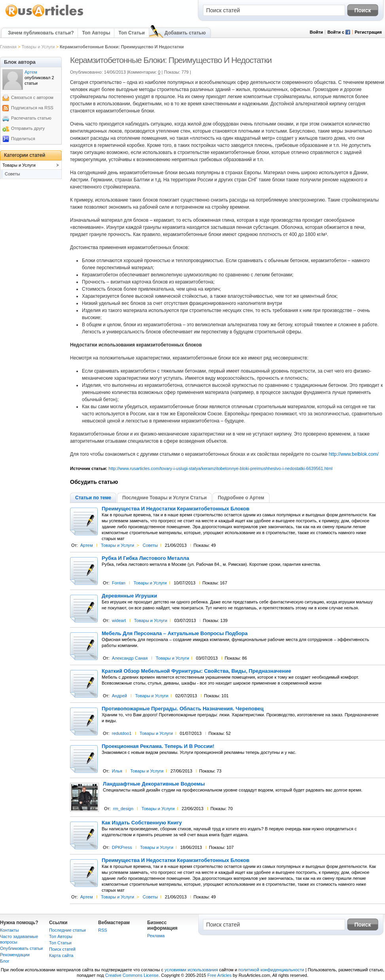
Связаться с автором (32, 97)
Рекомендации (15, 955)
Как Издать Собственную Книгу (142, 823)
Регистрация (368, 32)
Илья (117, 771)
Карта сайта (61, 955)
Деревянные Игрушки (129, 596)
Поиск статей (62, 949)
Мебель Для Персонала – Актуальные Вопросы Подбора (175, 634)
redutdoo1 (122, 733)
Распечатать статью (31, 118)
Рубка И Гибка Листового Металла (145, 558)
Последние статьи (67, 930)
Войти (317, 32)
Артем (87, 545)
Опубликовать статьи (21, 948)
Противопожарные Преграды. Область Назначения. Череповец (183, 709)
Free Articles (219, 975)
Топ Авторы (96, 33)
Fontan (119, 583)
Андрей (119, 696)
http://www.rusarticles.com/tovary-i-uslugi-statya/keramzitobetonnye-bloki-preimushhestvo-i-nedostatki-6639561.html (220, 468)
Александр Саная (130, 658)
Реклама (156, 936)
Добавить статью (185, 33)
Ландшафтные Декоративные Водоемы (154, 784)
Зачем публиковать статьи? (41, 33)
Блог (5, 961)
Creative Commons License (132, 975)
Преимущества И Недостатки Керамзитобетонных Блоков (175, 509)
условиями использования (191, 970)
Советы (150, 545)
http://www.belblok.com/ (354, 454)
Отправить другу (28, 128)
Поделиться (23, 139)
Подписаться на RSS (32, 108)
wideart (119, 620)
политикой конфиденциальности (271, 970)
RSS (103, 930)
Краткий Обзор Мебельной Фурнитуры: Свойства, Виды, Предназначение (196, 671)
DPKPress (122, 847)
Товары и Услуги (38, 47)
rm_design (123, 809)
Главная (8, 47)
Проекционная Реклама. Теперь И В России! (158, 746)
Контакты (9, 930)
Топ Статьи (131, 33)
